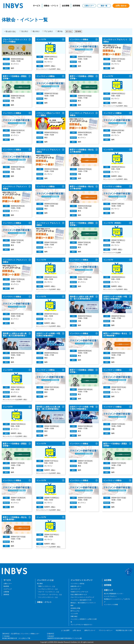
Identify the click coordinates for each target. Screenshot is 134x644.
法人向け (24, 31)
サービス (37, 6)
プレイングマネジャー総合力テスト (82, 625)
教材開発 (6, 586)
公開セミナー (89, 6)
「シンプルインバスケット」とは (47, 589)
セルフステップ (75, 589)
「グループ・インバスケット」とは (48, 592)
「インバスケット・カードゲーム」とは (49, 595)
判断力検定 (74, 616)
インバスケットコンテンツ (82, 580)
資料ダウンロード (90, 630)
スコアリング (8, 589)
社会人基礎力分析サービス (79, 595)
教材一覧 (104, 6)
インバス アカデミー (110, 596)
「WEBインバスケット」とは (46, 586)
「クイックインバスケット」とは (47, 597)
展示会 (59, 31)
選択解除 (78, 31)
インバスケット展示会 (77, 584)
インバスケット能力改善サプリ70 (81, 600)
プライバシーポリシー (106, 630)
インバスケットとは (45, 580)
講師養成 (6, 595)
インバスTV (74, 614)
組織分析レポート (76, 586)
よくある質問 (65, 630)
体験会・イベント (51, 6)
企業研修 (6, 592)
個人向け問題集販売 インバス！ (114, 594)
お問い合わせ (121, 6)
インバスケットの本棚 (111, 605)
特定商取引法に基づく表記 (124, 630)
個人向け (35, 31)
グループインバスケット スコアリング (82, 597)
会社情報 (66, 6)
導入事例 (40, 584)
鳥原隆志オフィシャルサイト (113, 599)
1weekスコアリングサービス (79, 592)
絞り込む (69, 31)
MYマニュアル (75, 611)
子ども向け (48, 31)
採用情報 (76, 6)
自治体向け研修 (75, 608)
